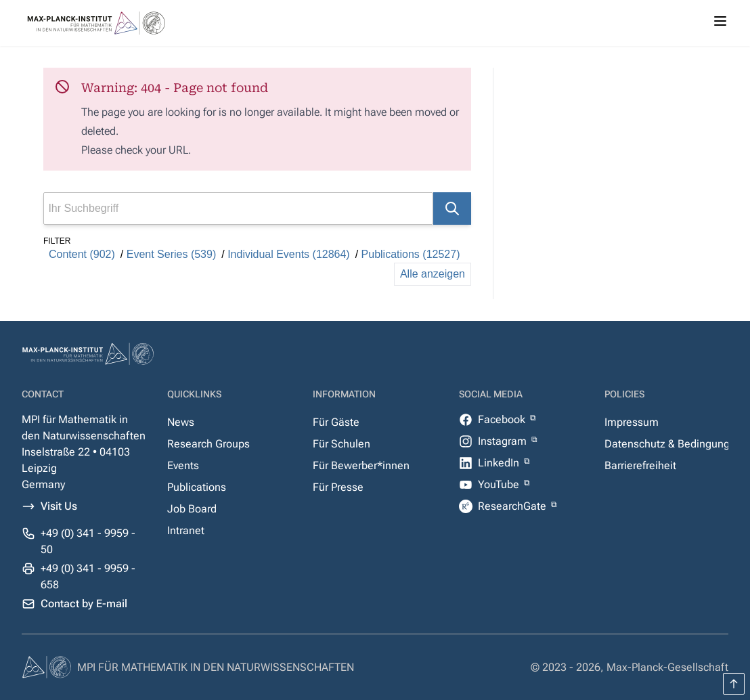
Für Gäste (336, 422)
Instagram (504, 441)
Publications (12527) (411, 254)
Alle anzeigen (433, 274)
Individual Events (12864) (289, 254)
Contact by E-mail (84, 604)
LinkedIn (500, 463)
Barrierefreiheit (640, 465)
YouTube (500, 484)
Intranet (186, 530)
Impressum (632, 422)
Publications (197, 487)
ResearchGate (513, 506)
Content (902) (82, 254)
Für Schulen (341, 444)
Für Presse (338, 487)
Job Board (192, 509)
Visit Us (59, 506)
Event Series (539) (172, 254)
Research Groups (208, 444)
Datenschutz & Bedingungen (673, 444)
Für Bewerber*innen (361, 465)
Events (183, 465)
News (181, 422)
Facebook (503, 419)
